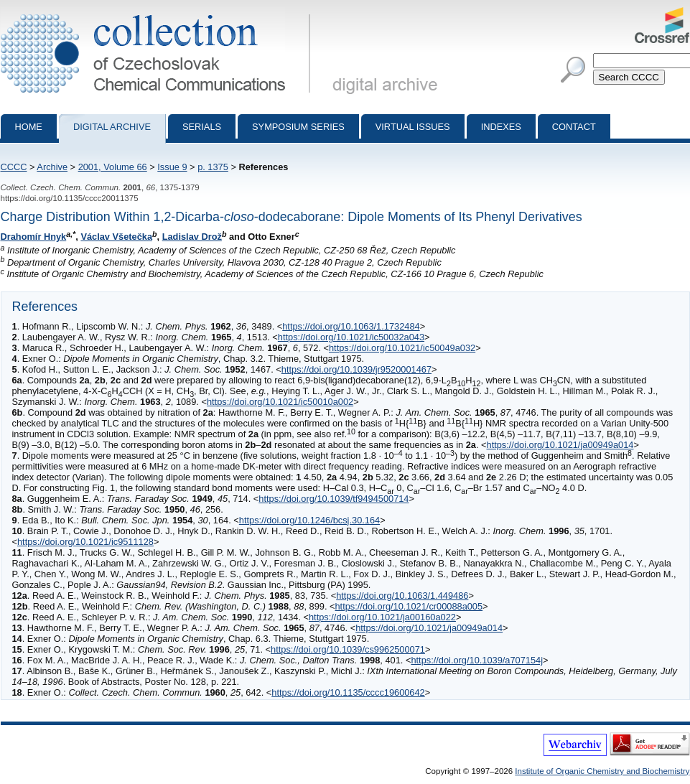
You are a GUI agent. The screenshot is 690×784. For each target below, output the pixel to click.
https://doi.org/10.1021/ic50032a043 (351, 337)
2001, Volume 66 (113, 167)
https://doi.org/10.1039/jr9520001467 (356, 369)
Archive (52, 167)
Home (29, 127)
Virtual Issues (413, 127)
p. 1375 (213, 167)
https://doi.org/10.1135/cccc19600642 (348, 692)
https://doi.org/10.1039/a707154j (477, 660)
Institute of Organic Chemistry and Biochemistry (602, 771)
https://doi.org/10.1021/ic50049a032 (402, 348)
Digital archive (112, 127)
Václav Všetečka (116, 237)
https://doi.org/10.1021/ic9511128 (85, 542)
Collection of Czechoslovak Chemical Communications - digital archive (158, 13)
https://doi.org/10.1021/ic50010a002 (280, 402)
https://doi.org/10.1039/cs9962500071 (348, 649)
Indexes (501, 127)
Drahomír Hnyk (34, 237)
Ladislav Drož (192, 237)
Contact (574, 127)
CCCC (14, 167)
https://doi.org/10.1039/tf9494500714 (334, 499)
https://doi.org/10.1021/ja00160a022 (382, 617)
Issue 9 (172, 167)
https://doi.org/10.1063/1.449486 (402, 596)
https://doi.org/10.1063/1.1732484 (351, 326)
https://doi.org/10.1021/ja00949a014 (560, 445)
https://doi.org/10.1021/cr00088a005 (409, 606)
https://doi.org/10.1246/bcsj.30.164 (309, 520)
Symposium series (298, 127)
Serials (202, 127)
